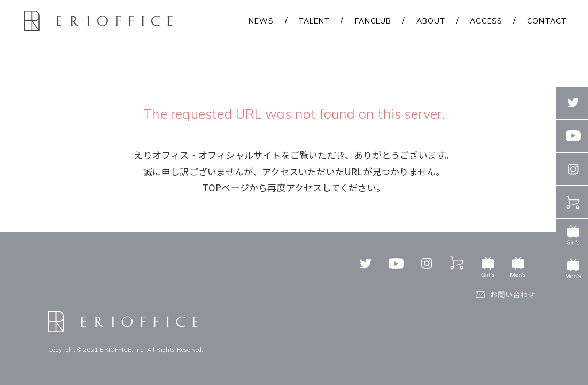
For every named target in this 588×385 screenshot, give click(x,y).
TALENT (315, 21)
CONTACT (547, 21)
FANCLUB (373, 21)
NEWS (261, 21)
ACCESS (486, 21)
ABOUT (431, 21)
